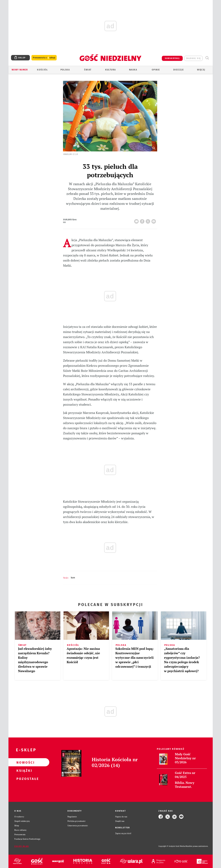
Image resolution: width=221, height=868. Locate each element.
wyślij (154, 220)
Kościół (42, 70)
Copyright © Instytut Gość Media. (172, 846)
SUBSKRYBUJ (172, 58)
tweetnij (149, 220)
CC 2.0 (75, 154)
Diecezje (178, 70)
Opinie (156, 70)
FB (143, 220)
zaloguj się (193, 58)
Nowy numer (20, 70)
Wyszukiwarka (207, 58)
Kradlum (67, 154)
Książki (24, 770)
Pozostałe (24, 779)
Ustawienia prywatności (78, 826)
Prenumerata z (44, 58)
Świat (88, 70)
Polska (65, 70)
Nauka (133, 70)
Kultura (110, 70)
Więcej (201, 70)
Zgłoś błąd (22, 846)
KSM (73, 578)
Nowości (24, 762)
